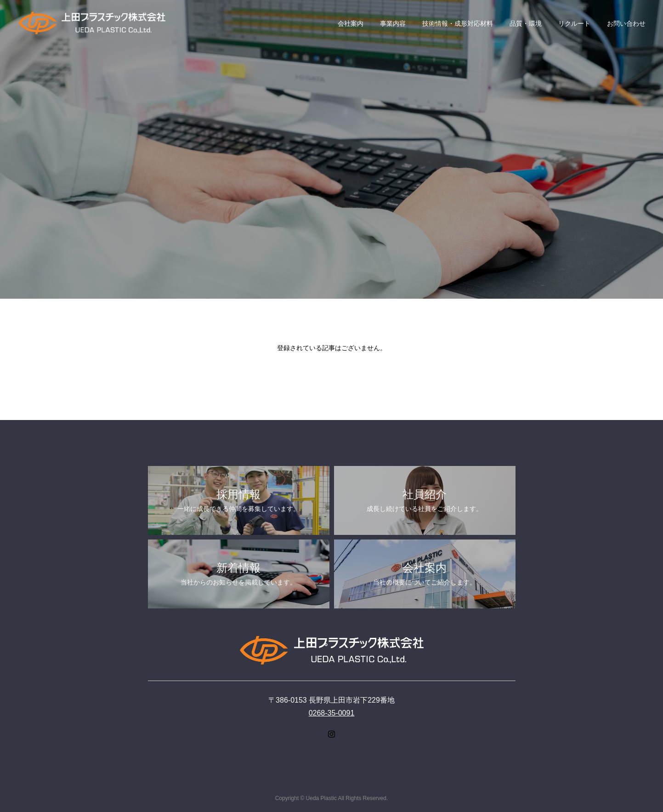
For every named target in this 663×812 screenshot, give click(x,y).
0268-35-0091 (332, 713)
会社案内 (351, 23)
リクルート (574, 23)
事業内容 (393, 23)
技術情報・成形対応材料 (458, 23)
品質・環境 (526, 23)
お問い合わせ (626, 23)
